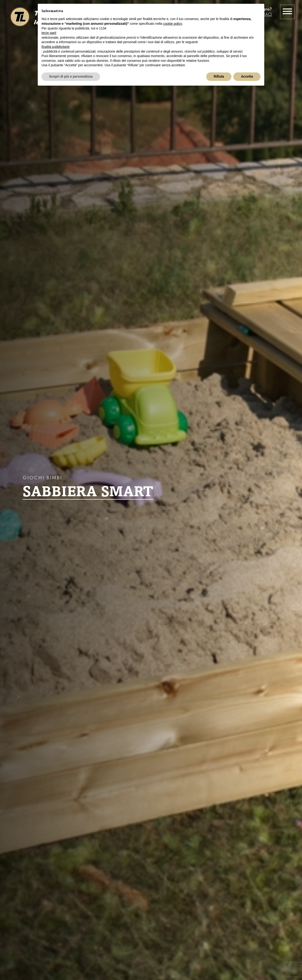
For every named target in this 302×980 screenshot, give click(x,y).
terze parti (49, 33)
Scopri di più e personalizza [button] (71, 76)
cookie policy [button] (173, 24)
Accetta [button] (247, 76)
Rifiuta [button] (219, 76)
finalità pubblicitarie (56, 47)
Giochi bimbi (42, 478)
